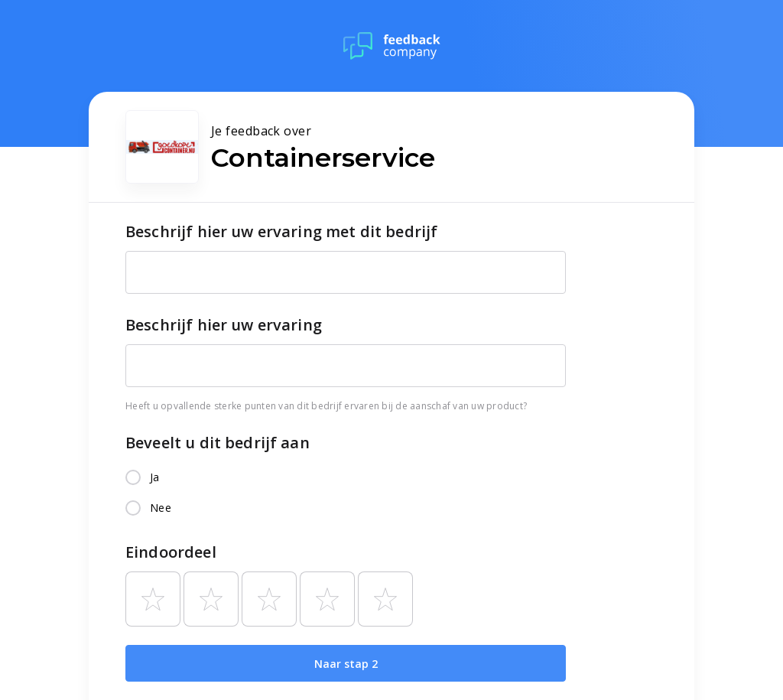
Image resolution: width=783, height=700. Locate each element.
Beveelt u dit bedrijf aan (218, 443)
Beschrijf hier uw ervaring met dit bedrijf (281, 231)
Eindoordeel (171, 552)
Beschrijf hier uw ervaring (224, 325)
